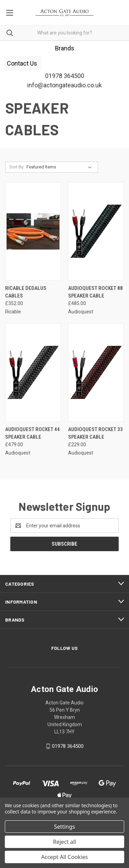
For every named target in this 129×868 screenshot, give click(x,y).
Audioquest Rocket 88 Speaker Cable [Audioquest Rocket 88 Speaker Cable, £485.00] (95, 292)
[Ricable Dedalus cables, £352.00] (33, 231)
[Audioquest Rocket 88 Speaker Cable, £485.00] (96, 231)
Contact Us (23, 63)
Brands (65, 48)
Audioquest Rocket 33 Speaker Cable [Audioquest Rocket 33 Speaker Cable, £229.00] (95, 433)
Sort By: (17, 167)
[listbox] (60, 167)
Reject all (64, 842)
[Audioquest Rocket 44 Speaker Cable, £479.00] (33, 373)
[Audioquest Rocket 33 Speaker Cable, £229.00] (96, 373)
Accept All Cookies (65, 857)
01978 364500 (68, 746)
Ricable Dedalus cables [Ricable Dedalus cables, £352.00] (26, 292)
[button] (65, 48)
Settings (64, 827)
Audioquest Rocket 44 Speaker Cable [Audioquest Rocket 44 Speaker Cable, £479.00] (33, 433)
